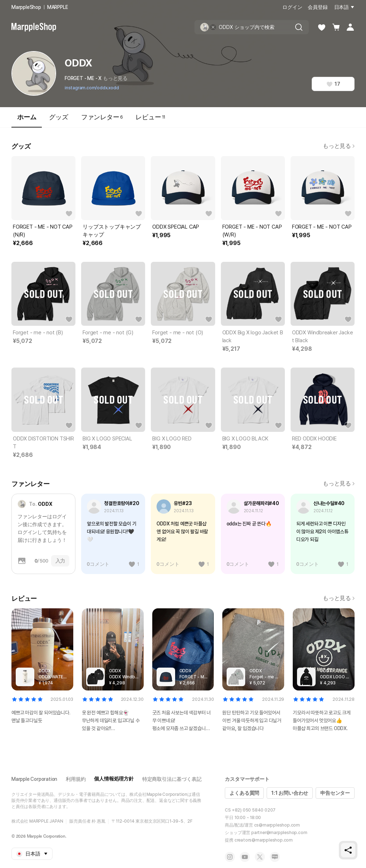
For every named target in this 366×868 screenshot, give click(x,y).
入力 (60, 561)
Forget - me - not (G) (108, 333)
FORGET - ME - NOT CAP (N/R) (43, 231)
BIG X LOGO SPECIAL (107, 439)
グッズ (58, 117)
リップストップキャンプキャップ (112, 231)
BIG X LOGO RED (172, 439)
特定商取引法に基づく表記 (172, 779)
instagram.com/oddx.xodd (92, 88)
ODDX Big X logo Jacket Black (253, 336)
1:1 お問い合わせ (290, 793)
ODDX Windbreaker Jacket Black (323, 336)
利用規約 (76, 779)
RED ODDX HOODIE (314, 439)
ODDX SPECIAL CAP (176, 227)
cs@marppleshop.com (277, 825)
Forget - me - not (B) (38, 333)
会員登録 (318, 7)
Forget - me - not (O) (178, 333)
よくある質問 (244, 793)
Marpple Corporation (34, 779)
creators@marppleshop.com (264, 840)
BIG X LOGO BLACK (245, 439)
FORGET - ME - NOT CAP (322, 227)
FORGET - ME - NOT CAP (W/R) (252, 231)
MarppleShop (26, 7)
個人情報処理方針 (114, 779)
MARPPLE (58, 7)
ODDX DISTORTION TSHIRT (43, 443)
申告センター (335, 793)
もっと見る (115, 78)
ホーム (27, 120)
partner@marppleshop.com (279, 833)
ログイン (292, 7)
